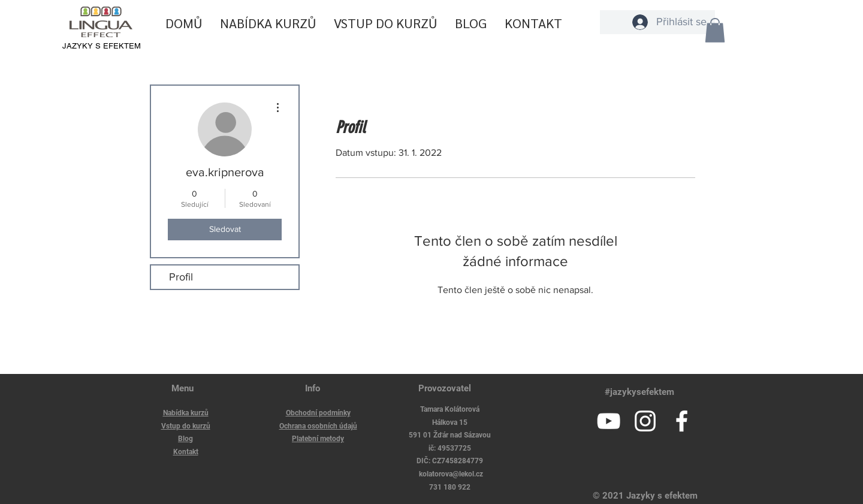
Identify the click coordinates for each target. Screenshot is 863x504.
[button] (715, 30)
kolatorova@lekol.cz (451, 474)
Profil (181, 277)
